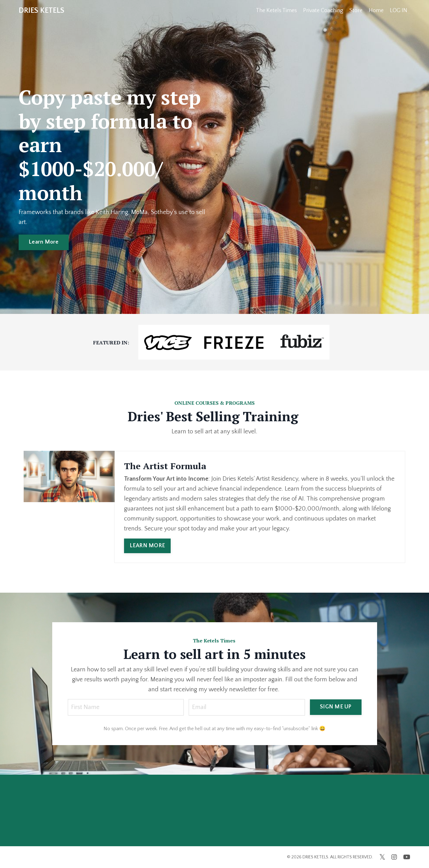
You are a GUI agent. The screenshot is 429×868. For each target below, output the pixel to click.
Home (376, 11)
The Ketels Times (276, 11)
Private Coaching (323, 11)
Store (356, 11)
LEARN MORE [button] (148, 546)
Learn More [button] (44, 242)
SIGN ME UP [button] (336, 707)
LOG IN (399, 11)
